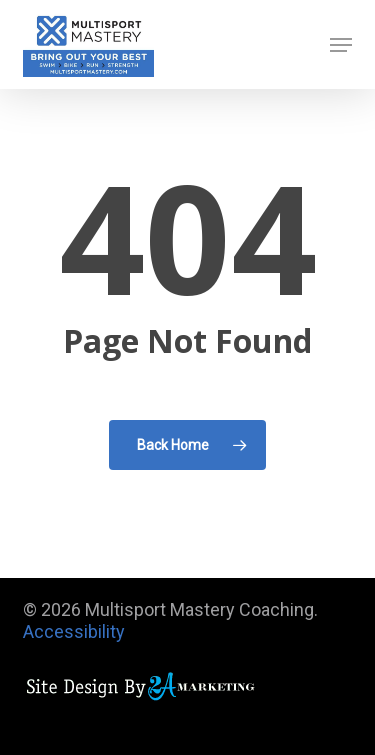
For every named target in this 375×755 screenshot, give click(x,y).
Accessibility (74, 631)
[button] (341, 45)
